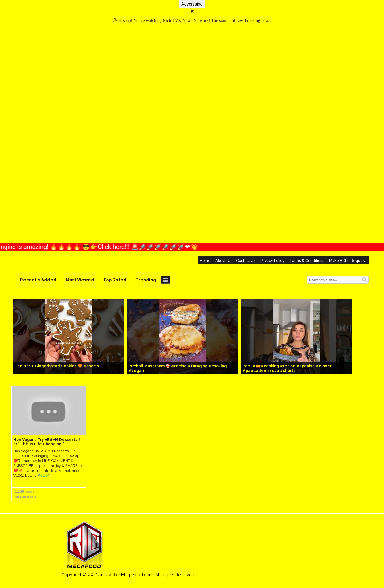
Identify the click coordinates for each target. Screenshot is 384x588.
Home (205, 261)
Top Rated (115, 280)
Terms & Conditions (307, 261)
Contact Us (246, 261)
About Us (223, 261)
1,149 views (25, 492)
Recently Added (38, 280)
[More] (43, 476)
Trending (146, 280)
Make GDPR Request (347, 261)
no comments (26, 497)
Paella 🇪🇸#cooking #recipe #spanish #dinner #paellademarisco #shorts (287, 368)
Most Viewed (80, 280)
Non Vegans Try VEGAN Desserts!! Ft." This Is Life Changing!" (47, 442)
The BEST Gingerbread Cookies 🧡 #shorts (57, 366)
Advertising (192, 4)
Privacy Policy (272, 261)
